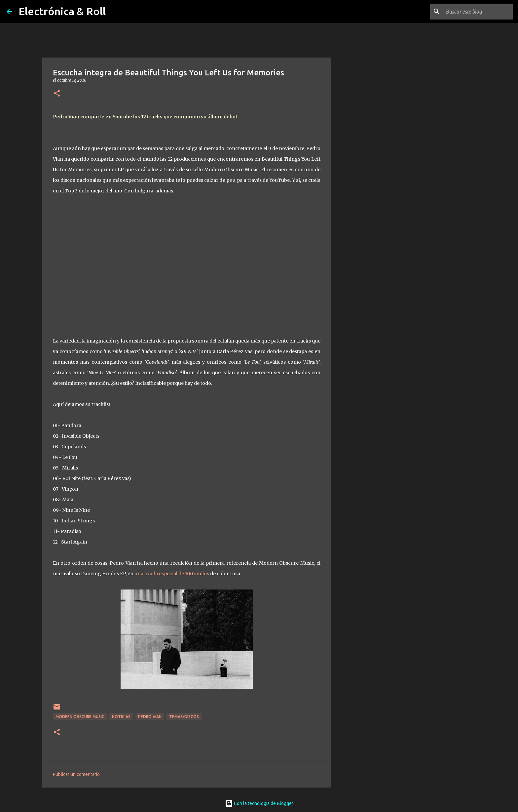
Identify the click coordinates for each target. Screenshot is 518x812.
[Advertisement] (365, 286)
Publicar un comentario (76, 774)
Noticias (121, 717)
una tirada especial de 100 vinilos (172, 574)
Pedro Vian (150, 717)
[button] (57, 94)
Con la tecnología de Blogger (259, 803)
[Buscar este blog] (478, 12)
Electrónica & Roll (62, 11)
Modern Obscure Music (80, 717)
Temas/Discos (184, 717)
